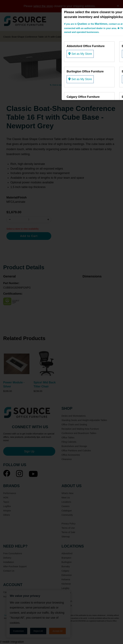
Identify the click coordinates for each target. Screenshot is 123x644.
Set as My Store (80, 54)
